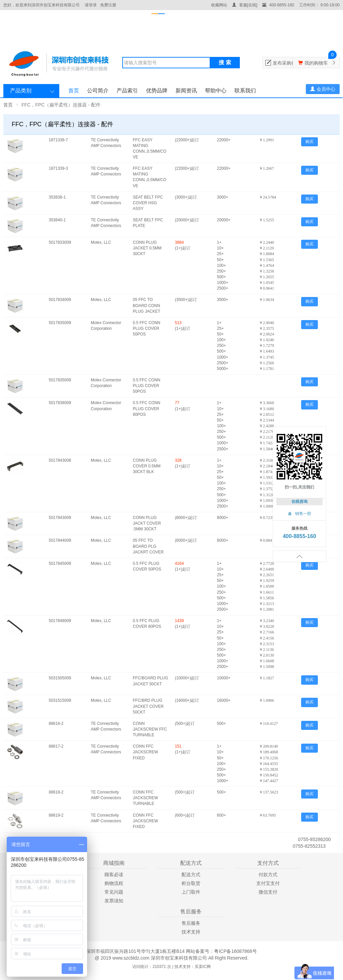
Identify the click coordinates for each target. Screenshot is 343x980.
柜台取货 (191, 883)
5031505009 (60, 678)
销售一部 (299, 514)
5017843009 (60, 518)
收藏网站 (219, 5)
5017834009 (60, 300)
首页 (74, 91)
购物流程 (114, 883)
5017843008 (60, 460)
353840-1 (57, 220)
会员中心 (323, 89)
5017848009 (60, 621)
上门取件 (191, 892)
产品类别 (21, 91)
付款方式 (268, 875)
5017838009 (60, 403)
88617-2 (56, 746)
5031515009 (60, 700)
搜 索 (225, 62)
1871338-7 (58, 140)
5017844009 (60, 540)
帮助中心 (216, 91)
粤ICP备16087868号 (235, 951)
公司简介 (98, 91)
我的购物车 (316, 63)
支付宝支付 (268, 883)
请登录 (91, 5)
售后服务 (191, 923)
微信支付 (268, 892)
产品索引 (127, 91)
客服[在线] (245, 5)
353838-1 (57, 197)
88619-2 (56, 815)
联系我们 (245, 91)
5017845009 (60, 563)
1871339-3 (58, 168)
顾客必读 (114, 875)
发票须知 (114, 901)
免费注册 (108, 5)
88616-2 (56, 724)
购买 (310, 142)
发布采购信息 (287, 63)
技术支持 (191, 932)
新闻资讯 (186, 91)
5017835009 (60, 323)
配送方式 (191, 875)
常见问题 (114, 892)
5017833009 (60, 242)
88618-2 (56, 792)
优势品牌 (157, 91)
